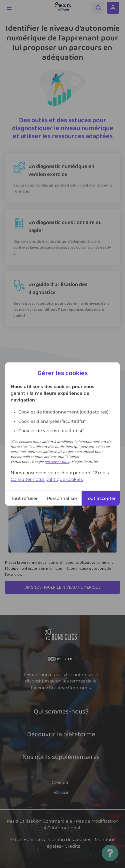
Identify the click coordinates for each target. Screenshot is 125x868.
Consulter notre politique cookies (47, 479)
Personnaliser (62, 498)
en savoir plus (57, 462)
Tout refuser (24, 498)
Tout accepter (101, 498)
